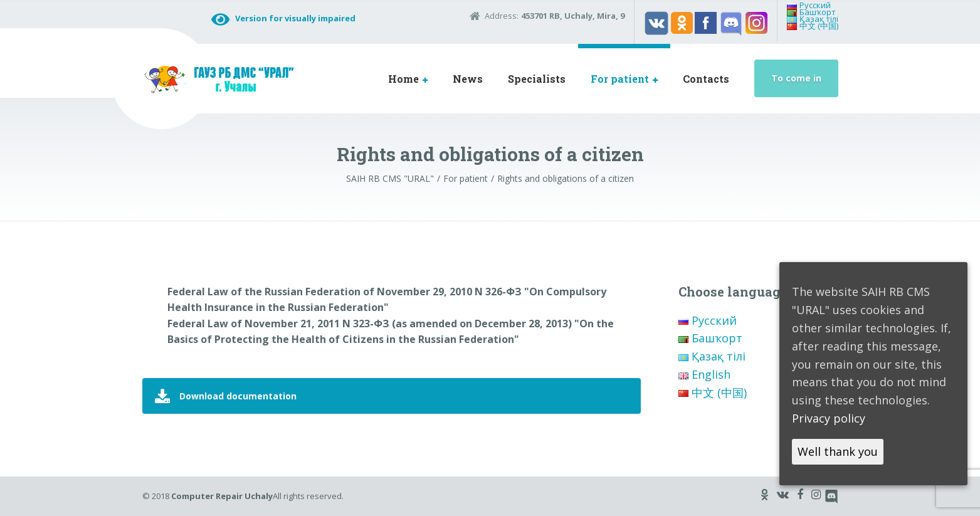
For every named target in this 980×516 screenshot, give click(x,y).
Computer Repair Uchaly (222, 496)
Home (403, 79)
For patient (620, 79)
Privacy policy (829, 418)
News (468, 79)
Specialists (537, 79)
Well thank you (838, 451)
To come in (796, 78)
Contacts (706, 79)
